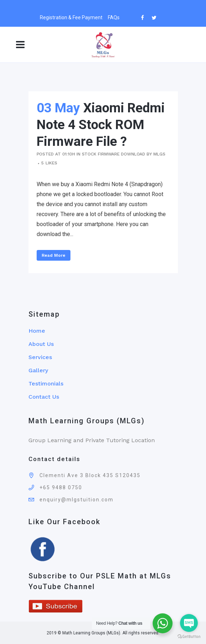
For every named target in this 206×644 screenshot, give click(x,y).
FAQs (114, 17)
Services (40, 357)
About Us (41, 344)
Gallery (38, 370)
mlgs (159, 154)
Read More (54, 255)
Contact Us (44, 397)
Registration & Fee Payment (71, 17)
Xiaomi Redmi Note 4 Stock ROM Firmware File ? (101, 125)
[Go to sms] (189, 623)
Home (37, 331)
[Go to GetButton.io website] (189, 637)
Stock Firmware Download (114, 154)
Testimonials (46, 384)
